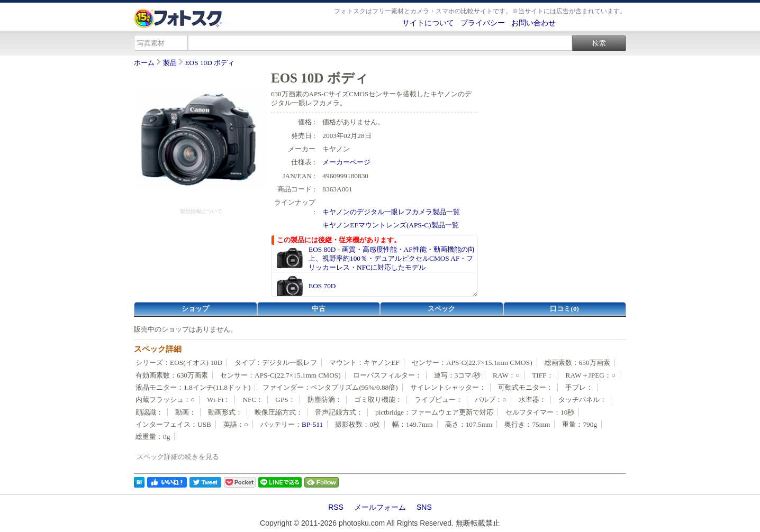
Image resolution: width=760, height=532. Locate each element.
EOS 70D (322, 286)
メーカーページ (346, 162)
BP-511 (312, 424)
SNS (424, 507)
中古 (319, 309)
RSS (336, 507)
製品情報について (201, 211)
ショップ (195, 309)
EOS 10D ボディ (210, 63)
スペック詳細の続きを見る (178, 457)
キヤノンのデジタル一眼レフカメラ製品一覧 (391, 212)
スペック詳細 (158, 349)
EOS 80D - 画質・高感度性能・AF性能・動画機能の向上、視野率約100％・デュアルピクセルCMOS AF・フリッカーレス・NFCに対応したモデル (392, 259)
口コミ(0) (564, 309)
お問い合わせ (533, 23)
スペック (441, 309)
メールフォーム (380, 507)
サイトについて (428, 23)
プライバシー (483, 23)
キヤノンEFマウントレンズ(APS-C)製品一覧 (390, 225)
